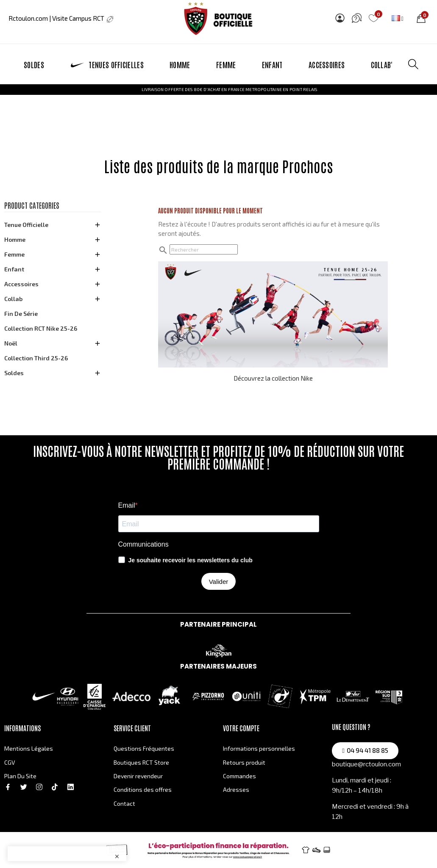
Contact (124, 803)
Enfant (14, 269)
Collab (13, 299)
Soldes (14, 373)
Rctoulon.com (28, 18)
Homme (15, 239)
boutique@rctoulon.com (366, 764)
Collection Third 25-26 (36, 358)
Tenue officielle (26, 225)
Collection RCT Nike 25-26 (41, 328)
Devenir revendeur (138, 776)
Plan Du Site (20, 776)
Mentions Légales (29, 748)
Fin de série (21, 314)
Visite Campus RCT (82, 18)
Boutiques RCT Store (141, 762)
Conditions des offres (143, 789)
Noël (11, 343)
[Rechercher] (204, 249)
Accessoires (21, 284)
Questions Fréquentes (144, 748)
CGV (10, 762)
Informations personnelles (259, 748)
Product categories (32, 206)
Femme (14, 254)
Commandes (239, 776)
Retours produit (244, 762)
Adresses (236, 789)
